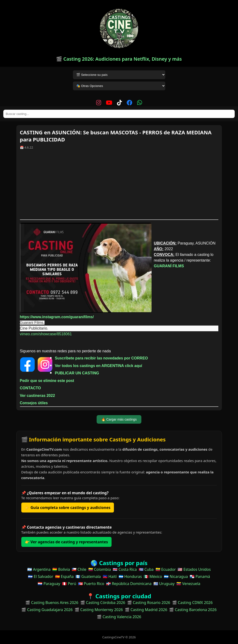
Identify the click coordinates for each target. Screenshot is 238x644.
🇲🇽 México (153, 576)
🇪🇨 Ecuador (166, 569)
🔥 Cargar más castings (119, 419)
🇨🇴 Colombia (100, 569)
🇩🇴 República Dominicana (129, 584)
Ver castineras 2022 (38, 396)
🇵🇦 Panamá (200, 576)
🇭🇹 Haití (110, 576)
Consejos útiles (34, 403)
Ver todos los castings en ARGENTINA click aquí (99, 366)
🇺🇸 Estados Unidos (194, 569)
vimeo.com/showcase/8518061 (46, 334)
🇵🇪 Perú (69, 584)
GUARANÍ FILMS (169, 266)
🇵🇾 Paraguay (49, 584)
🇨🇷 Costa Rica (125, 569)
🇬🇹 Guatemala (88, 576)
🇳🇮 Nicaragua (176, 576)
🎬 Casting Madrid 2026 (146, 610)
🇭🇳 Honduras (130, 576)
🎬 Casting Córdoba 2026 (103, 603)
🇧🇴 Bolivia (61, 569)
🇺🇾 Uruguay (164, 584)
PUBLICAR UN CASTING (77, 373)
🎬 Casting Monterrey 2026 (99, 610)
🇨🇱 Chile (79, 569)
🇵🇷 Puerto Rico (91, 584)
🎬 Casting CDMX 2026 (192, 603)
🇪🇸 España (64, 576)
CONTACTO (30, 388)
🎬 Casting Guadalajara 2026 (47, 610)
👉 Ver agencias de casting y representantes (66, 542)
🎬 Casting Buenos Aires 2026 (52, 603)
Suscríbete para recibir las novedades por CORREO (101, 358)
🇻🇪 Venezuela (188, 584)
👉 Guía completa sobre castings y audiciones (68, 508)
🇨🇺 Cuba (146, 569)
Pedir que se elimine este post (47, 381)
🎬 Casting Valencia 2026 (119, 617)
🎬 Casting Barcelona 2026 (193, 610)
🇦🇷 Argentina (39, 569)
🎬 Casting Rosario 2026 (149, 603)
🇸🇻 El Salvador (40, 576)
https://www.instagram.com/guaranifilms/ (57, 317)
